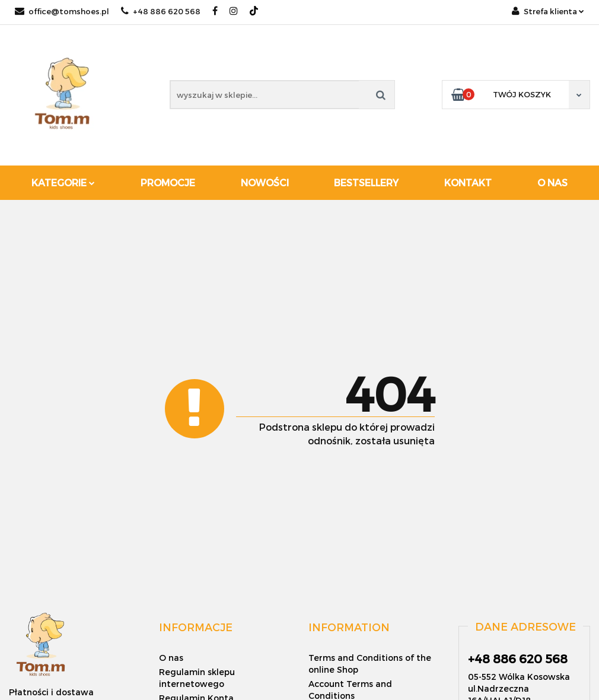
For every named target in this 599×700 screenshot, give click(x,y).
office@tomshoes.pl (62, 11)
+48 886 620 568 (161, 11)
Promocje (168, 182)
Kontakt (468, 182)
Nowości (265, 182)
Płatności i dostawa (51, 692)
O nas (552, 182)
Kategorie (63, 182)
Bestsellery (366, 182)
